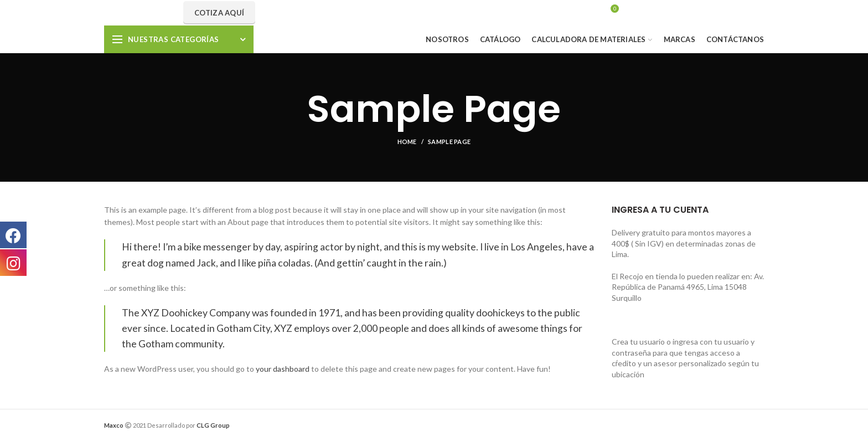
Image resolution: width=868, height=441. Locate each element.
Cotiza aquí (219, 13)
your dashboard (283, 369)
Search (499, 13)
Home (407, 142)
